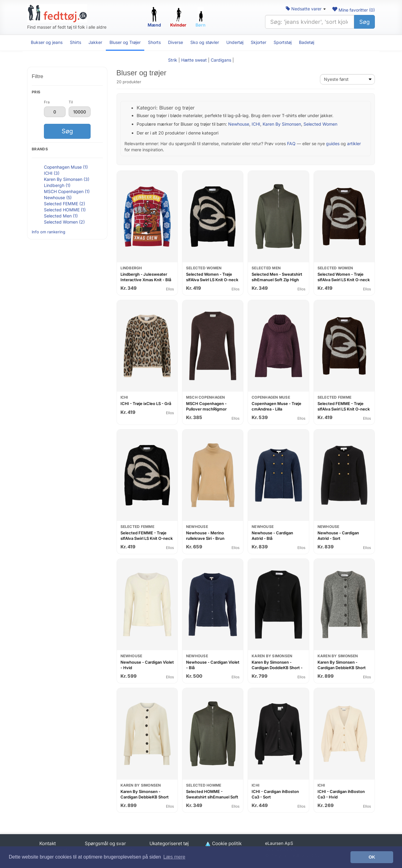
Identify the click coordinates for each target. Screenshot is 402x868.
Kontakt (48, 843)
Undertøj (235, 42)
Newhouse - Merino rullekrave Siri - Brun (205, 536)
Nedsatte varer (306, 9)
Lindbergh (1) (57, 185)
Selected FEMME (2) (65, 204)
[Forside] (57, 13)
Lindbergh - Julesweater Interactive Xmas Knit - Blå (146, 277)
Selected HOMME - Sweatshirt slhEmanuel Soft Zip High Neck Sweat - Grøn (212, 797)
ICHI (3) (52, 173)
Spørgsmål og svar (105, 843)
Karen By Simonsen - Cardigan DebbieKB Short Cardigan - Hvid (145, 797)
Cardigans (221, 60)
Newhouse (239, 124)
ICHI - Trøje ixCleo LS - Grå (146, 404)
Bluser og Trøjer (125, 42)
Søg (364, 22)
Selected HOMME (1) (65, 210)
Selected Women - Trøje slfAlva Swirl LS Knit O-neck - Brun (344, 280)
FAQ (291, 143)
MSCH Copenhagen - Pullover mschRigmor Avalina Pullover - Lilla (206, 409)
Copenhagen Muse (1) (66, 167)
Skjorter (258, 42)
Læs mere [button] (174, 857)
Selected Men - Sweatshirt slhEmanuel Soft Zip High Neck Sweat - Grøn (277, 280)
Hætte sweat (194, 60)
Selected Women (320, 124)
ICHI (256, 124)
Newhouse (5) (58, 197)
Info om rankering (48, 232)
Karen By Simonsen (282, 124)
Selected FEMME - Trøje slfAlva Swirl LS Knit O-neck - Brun (344, 409)
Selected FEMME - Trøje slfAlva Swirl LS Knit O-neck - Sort (147, 538)
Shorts (154, 42)
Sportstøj (283, 42)
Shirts (75, 42)
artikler (354, 143)
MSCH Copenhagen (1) (67, 191)
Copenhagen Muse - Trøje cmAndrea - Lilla (276, 406)
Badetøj (307, 42)
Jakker (95, 42)
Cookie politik (223, 843)
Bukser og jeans (47, 42)
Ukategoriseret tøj (169, 843)
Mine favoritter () (353, 10)
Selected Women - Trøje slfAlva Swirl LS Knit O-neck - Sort (212, 280)
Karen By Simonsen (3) (67, 179)
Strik (173, 60)
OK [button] (372, 857)
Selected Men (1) (61, 216)
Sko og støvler (205, 42)
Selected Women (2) (64, 222)
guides (333, 143)
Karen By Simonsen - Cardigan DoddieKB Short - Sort (277, 667)
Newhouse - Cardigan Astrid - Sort (338, 536)
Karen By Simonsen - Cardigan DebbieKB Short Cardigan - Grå (342, 667)
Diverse (176, 42)
